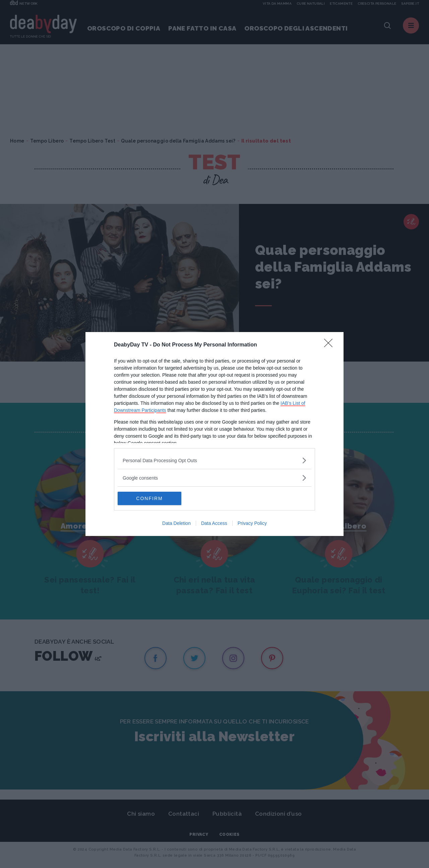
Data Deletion (176, 523)
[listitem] (214, 460)
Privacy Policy (252, 523)
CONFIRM (149, 498)
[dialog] (214, 434)
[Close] (330, 345)
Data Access (214, 523)
